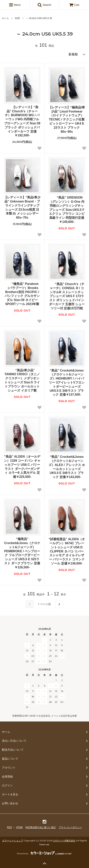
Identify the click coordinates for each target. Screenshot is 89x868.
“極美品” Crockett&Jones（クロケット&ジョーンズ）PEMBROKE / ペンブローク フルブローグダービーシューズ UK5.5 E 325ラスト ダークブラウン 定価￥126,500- (22, 553)
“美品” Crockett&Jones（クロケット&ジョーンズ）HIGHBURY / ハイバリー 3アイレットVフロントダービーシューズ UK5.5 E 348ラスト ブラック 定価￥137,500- (67, 383)
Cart (74, 5)
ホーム (5, 18)
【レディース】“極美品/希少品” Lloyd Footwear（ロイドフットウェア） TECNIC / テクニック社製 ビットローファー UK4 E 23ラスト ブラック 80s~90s (67, 120)
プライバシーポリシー (70, 827)
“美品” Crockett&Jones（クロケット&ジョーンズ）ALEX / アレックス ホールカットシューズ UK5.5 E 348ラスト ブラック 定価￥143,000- (67, 467)
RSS (10, 827)
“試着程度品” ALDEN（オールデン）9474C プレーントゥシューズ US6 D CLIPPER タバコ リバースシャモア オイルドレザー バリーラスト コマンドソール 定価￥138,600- (67, 551)
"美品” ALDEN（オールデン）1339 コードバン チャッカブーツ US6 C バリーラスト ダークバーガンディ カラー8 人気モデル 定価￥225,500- (22, 467)
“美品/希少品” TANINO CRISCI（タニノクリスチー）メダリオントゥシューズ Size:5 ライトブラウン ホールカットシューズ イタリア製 (22, 380)
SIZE (18, 18)
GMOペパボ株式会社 (64, 841)
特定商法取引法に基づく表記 (41, 827)
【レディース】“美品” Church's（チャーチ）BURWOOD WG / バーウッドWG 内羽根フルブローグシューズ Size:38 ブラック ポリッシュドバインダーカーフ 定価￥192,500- (22, 121)
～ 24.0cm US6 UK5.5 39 (39, 18)
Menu (15, 5)
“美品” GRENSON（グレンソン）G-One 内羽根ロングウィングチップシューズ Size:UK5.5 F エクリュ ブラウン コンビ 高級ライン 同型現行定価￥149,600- (67, 210)
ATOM (19, 827)
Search (44, 5)
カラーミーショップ (13, 841)
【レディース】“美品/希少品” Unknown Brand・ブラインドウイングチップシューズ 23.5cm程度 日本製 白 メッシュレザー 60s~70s (22, 207)
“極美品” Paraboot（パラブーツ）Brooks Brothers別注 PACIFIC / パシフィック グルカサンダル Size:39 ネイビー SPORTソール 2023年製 (22, 294)
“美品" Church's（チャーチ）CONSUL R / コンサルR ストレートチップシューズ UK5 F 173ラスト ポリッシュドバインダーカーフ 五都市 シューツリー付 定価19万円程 (67, 296)
